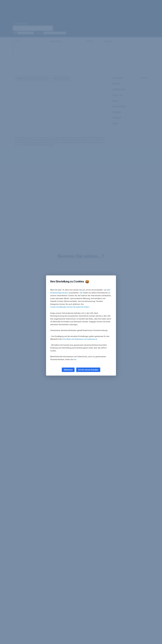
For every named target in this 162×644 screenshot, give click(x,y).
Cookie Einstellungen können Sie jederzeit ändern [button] (70, 307)
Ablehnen (68, 370)
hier (75, 359)
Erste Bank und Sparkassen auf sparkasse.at (80, 339)
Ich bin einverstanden (88, 370)
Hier (81, 293)
